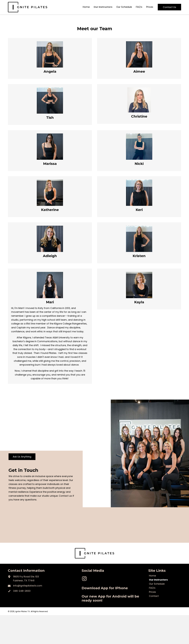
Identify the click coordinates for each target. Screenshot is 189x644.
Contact (154, 596)
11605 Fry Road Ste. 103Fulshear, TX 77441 (26, 579)
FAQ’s (152, 588)
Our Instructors (158, 580)
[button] (169, 7)
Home (152, 576)
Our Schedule (157, 584)
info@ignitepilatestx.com (28, 586)
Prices (152, 592)
